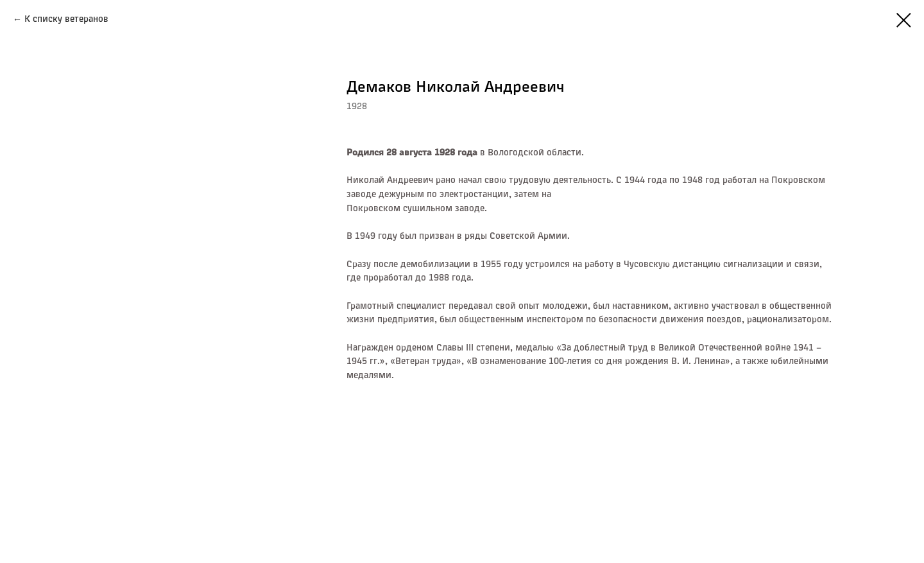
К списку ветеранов (66, 19)
